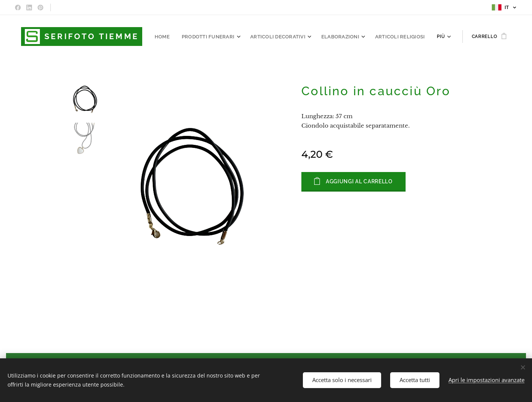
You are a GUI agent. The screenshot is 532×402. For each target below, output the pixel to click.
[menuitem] (175, 37)
